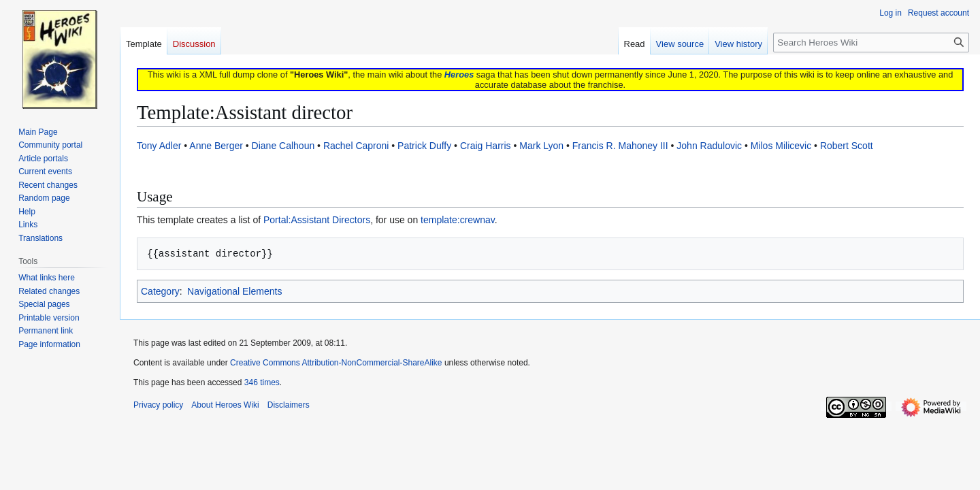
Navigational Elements (234, 291)
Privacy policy (158, 405)
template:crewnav (458, 220)
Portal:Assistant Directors (317, 220)
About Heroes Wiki (225, 405)
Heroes (459, 75)
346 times (262, 382)
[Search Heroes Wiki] (871, 43)
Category (160, 291)
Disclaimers (289, 405)
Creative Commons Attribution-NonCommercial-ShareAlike (336, 363)
